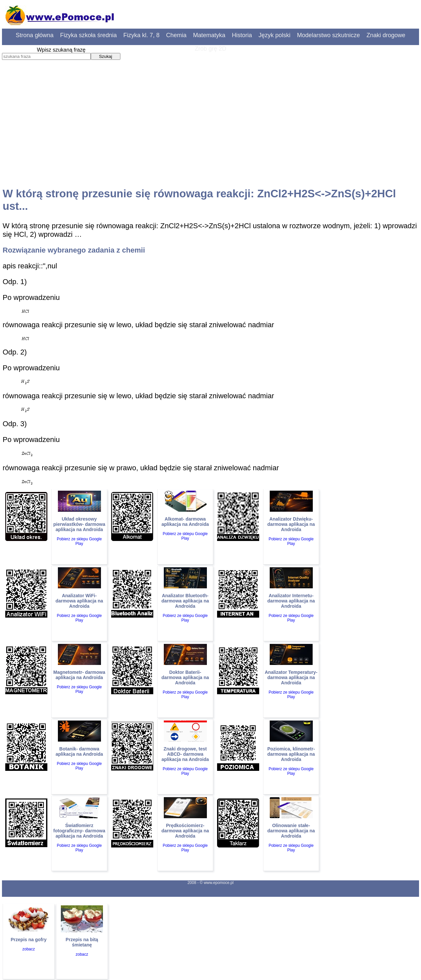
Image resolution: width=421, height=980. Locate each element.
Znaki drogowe (386, 35)
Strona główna (35, 35)
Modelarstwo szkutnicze (328, 35)
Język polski (274, 35)
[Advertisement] (210, 130)
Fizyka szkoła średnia (88, 35)
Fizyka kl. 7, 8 (141, 35)
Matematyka (209, 35)
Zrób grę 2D (210, 49)
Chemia (176, 35)
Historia (242, 35)
